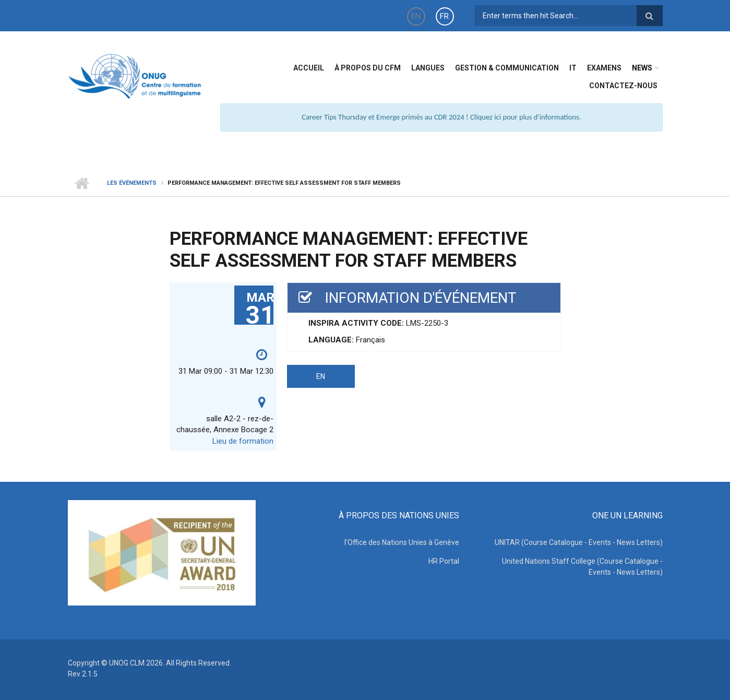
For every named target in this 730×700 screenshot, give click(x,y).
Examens (604, 68)
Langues (428, 68)
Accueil (309, 68)
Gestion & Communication (507, 68)
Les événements (132, 183)
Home (82, 183)
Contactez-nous (623, 86)
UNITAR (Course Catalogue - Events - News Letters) (579, 542)
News (642, 68)
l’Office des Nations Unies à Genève (402, 542)
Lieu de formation (243, 441)
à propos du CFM (368, 68)
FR (444, 16)
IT (573, 68)
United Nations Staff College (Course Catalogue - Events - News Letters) (582, 567)
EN (416, 16)
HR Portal (444, 561)
